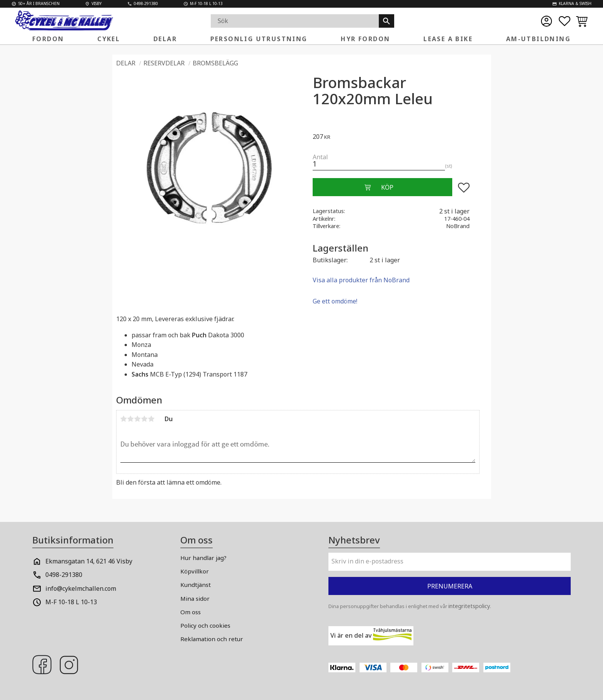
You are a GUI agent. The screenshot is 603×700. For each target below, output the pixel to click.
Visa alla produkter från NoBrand (361, 280)
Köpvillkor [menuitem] (195, 571)
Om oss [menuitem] (191, 612)
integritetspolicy (469, 606)
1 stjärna (124, 419)
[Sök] (386, 21)
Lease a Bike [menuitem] (448, 39)
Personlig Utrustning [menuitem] (259, 39)
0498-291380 (64, 575)
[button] (565, 21)
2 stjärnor (131, 419)
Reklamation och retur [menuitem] (212, 639)
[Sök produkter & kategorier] (295, 21)
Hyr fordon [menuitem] (365, 39)
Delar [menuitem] (165, 39)
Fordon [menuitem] (48, 39)
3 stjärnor (138, 419)
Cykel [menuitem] (109, 39)
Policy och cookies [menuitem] (205, 625)
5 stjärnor (152, 419)
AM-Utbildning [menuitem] (538, 39)
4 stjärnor (145, 419)
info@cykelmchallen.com (81, 588)
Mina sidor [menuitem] (195, 598)
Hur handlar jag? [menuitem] (203, 558)
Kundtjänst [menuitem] (196, 585)
